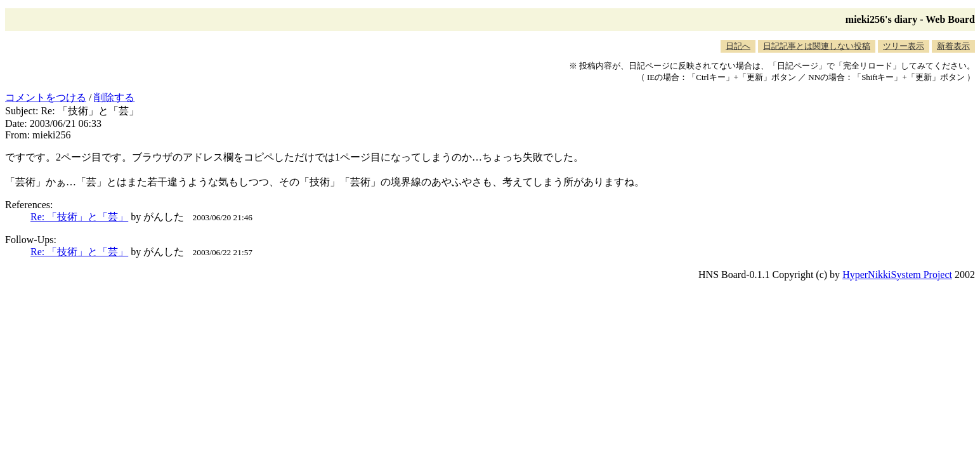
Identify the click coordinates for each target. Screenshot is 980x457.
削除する (114, 97)
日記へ (738, 46)
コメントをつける (46, 97)
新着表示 (953, 46)
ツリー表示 (904, 46)
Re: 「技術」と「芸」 (79, 217)
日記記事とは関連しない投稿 (817, 46)
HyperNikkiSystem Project (897, 275)
